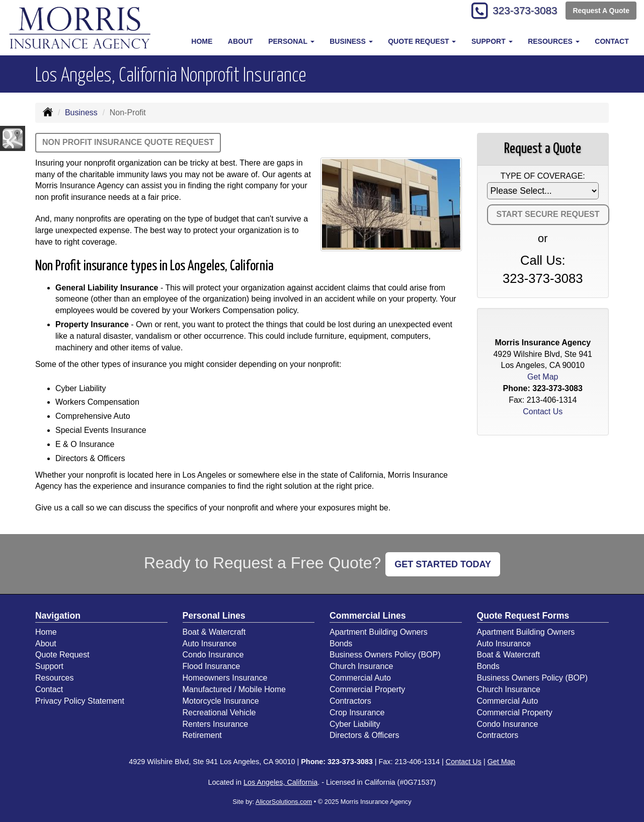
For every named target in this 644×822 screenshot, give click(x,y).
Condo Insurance (213, 655)
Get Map (543, 377)
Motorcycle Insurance (221, 701)
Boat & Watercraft (214, 632)
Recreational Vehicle (219, 713)
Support (49, 666)
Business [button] (351, 41)
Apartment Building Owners (379, 632)
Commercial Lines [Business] (368, 616)
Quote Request (62, 655)
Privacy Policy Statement (80, 701)
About (240, 41)
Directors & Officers (364, 735)
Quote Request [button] (422, 41)
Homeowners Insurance (225, 678)
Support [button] (492, 41)
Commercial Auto (360, 678)
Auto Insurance (210, 644)
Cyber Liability (355, 724)
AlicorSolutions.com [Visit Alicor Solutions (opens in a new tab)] (284, 802)
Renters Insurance (216, 724)
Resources (54, 678)
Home (202, 41)
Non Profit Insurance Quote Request (128, 142)
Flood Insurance (212, 666)
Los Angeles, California (280, 782)
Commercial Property (367, 689)
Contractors (350, 701)
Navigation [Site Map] (58, 616)
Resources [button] (554, 41)
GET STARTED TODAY (443, 564)
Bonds (341, 644)
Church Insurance (361, 666)
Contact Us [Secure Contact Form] (543, 412)
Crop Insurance (357, 713)
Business (81, 113)
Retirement (202, 735)
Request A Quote (601, 11)
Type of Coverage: (543, 176)
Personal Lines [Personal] (214, 616)
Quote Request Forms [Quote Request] (523, 616)
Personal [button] (291, 41)
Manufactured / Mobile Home (234, 689)
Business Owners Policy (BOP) (385, 655)
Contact (612, 41)
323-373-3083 (521, 11)
